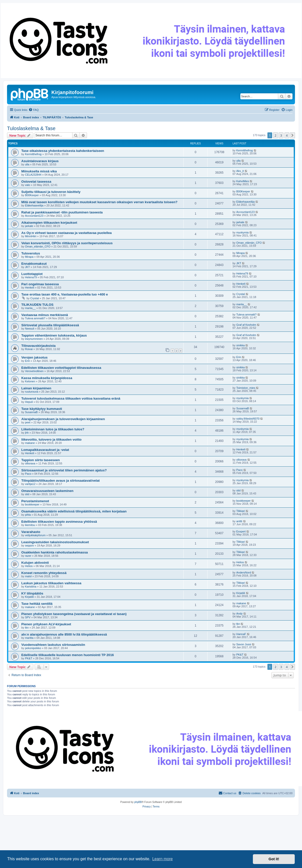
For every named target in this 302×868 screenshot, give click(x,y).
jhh (27, 433)
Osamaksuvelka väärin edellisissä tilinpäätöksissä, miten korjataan (74, 511)
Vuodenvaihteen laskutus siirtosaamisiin (53, 645)
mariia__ (30, 308)
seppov (29, 545)
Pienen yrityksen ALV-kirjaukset (46, 624)
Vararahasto (31, 532)
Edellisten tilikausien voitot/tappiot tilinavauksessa (61, 368)
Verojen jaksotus (34, 357)
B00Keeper (32, 195)
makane (30, 443)
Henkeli (30, 287)
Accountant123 (34, 216)
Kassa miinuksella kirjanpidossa (47, 378)
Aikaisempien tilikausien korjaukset (49, 223)
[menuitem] (34, 110)
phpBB (138, 802)
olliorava (30, 463)
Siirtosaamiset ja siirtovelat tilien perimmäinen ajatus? (64, 470)
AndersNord (244, 572)
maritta (29, 638)
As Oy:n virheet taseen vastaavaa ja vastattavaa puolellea (67, 233)
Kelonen (30, 381)
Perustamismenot (35, 501)
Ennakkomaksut (34, 264)
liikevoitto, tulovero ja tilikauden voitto (51, 440)
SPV (28, 617)
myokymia (243, 232)
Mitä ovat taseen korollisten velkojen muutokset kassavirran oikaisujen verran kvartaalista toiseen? (99, 202)
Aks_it (240, 171)
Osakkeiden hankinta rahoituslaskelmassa (55, 552)
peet (28, 422)
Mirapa (29, 257)
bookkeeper (32, 504)
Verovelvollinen (34, 371)
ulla (27, 164)
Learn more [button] (162, 859)
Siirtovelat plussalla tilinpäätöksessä (50, 325)
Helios (29, 566)
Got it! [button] (274, 859)
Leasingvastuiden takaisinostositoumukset (55, 542)
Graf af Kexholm (246, 325)
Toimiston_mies (246, 388)
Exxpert (241, 531)
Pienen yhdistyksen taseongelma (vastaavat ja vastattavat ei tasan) (74, 614)
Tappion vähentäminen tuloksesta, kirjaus (54, 335)
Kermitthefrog (33, 154)
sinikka (241, 345)
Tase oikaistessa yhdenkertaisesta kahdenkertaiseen (63, 151)
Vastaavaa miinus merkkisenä (45, 315)
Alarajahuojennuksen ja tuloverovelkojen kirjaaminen (63, 419)
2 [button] (276, 135)
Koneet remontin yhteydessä (44, 573)
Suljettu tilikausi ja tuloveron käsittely (51, 192)
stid (27, 494)
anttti (239, 521)
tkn (27, 628)
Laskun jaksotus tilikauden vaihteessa (51, 583)
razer (28, 556)
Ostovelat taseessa (36, 182)
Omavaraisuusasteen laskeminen (47, 491)
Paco (28, 474)
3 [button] (281, 135)
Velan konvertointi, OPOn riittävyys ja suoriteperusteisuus (67, 243)
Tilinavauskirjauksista (38, 346)
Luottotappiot (32, 274)
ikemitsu (30, 525)
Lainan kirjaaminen (36, 388)
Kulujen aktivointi (35, 563)
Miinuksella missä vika (39, 171)
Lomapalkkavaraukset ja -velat (45, 450)
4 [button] (287, 135)
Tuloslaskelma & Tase (31, 128)
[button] (292, 135)
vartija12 (30, 484)
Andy (239, 614)
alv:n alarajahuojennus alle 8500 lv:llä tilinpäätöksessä (64, 634)
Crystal (35, 298)
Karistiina (31, 587)
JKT (28, 267)
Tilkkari (241, 511)
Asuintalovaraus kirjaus (40, 161)
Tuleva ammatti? (35, 318)
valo (28, 185)
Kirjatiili (29, 597)
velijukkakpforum (35, 535)
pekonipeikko (33, 648)
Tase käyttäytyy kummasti (42, 409)
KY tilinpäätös (32, 593)
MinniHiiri (31, 236)
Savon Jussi (244, 644)
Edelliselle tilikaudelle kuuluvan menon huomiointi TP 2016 (68, 655)
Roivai (29, 349)
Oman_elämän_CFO (38, 246)
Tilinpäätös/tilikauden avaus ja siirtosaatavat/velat (61, 481)
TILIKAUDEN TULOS (37, 305)
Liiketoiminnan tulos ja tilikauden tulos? (53, 429)
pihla (28, 515)
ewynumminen (34, 339)
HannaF (241, 634)
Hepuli (29, 402)
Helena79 (31, 277)
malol (28, 576)
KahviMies (243, 181)
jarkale (29, 226)
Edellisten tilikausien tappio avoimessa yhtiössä (59, 522)
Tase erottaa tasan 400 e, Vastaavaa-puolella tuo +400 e (65, 294)
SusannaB (31, 412)
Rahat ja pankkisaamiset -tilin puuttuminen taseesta (62, 212)
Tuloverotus (31, 253)
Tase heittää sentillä (37, 604)
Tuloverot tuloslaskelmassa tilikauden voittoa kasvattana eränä (71, 398)
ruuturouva (32, 392)
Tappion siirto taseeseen (41, 460)
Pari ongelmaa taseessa (40, 284)
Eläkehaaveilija (34, 205)
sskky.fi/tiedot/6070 (248, 419)
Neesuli (30, 329)
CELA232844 (33, 175)
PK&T (29, 658)
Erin (28, 361)
